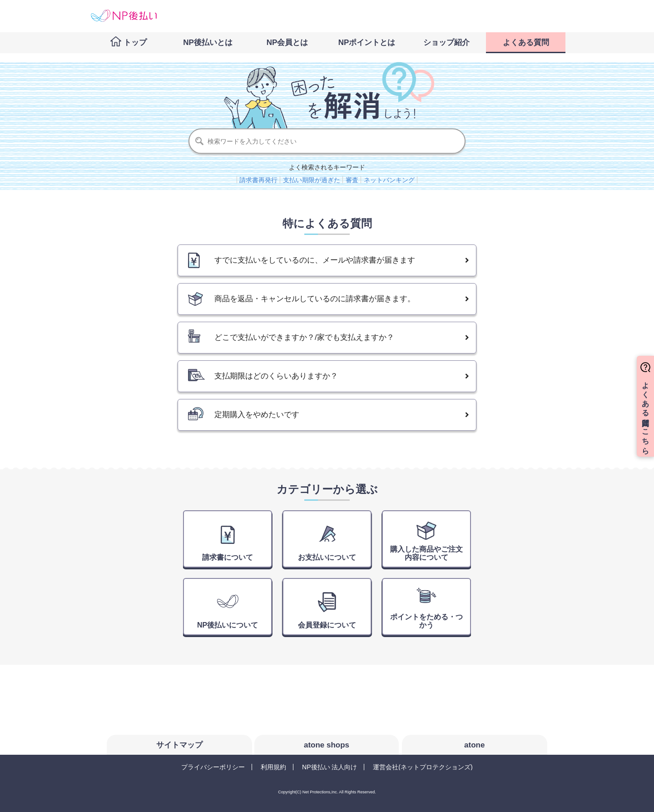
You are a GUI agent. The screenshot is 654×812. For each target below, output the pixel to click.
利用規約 (273, 767)
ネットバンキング (389, 180)
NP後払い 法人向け (329, 767)
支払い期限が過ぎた (312, 180)
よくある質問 (526, 42)
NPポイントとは (367, 42)
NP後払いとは (208, 42)
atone (474, 745)
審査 (352, 180)
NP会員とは (287, 42)
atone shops (327, 745)
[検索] (327, 141)
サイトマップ (179, 745)
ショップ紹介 (446, 42)
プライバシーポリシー (213, 767)
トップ (135, 42)
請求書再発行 (258, 180)
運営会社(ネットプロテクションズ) (423, 767)
